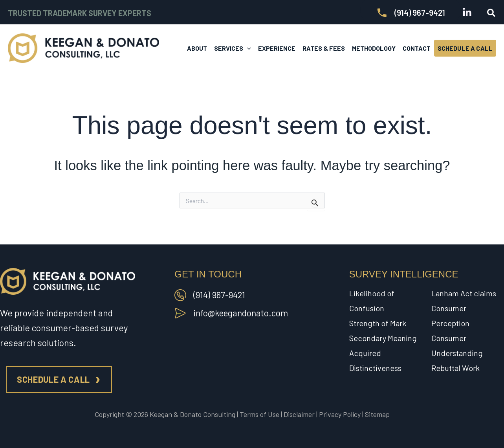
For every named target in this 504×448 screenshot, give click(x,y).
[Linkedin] (467, 13)
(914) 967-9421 (220, 295)
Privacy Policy (340, 414)
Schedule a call (53, 379)
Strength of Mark (378, 323)
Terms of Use (259, 414)
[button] (492, 13)
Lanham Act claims (464, 293)
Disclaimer (299, 414)
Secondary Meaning (383, 338)
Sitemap (377, 414)
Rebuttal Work (455, 368)
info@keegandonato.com (242, 313)
